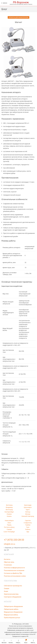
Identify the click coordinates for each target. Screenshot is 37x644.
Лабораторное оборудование (13, 606)
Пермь (9, 525)
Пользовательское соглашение (14, 570)
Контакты (7, 559)
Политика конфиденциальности (14, 568)
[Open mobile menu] (4, 3)
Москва (28, 514)
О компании (8, 565)
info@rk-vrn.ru (10, 544)
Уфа (28, 532)
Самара (9, 529)
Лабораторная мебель (11, 609)
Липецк (28, 512)
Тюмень (28, 529)
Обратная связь (9, 562)
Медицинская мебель (11, 615)
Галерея (7, 588)
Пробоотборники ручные (12, 618)
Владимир (9, 507)
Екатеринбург (9, 512)
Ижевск (9, 514)
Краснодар (28, 505)
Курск (28, 510)
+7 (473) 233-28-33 (14, 540)
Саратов (28, 520)
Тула (28, 527)
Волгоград (9, 510)
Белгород (9, 505)
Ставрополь (28, 523)
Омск (9, 523)
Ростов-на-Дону (9, 527)
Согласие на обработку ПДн (13, 573)
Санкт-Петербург (9, 532)
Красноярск (28, 507)
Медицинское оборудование (13, 612)
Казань (9, 516)
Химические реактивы (11, 594)
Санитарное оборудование (13, 597)
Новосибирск (9, 520)
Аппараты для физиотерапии (19, 17)
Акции (6, 591)
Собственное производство (13, 586)
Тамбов (28, 525)
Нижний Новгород (28, 516)
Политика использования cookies (15, 576)
